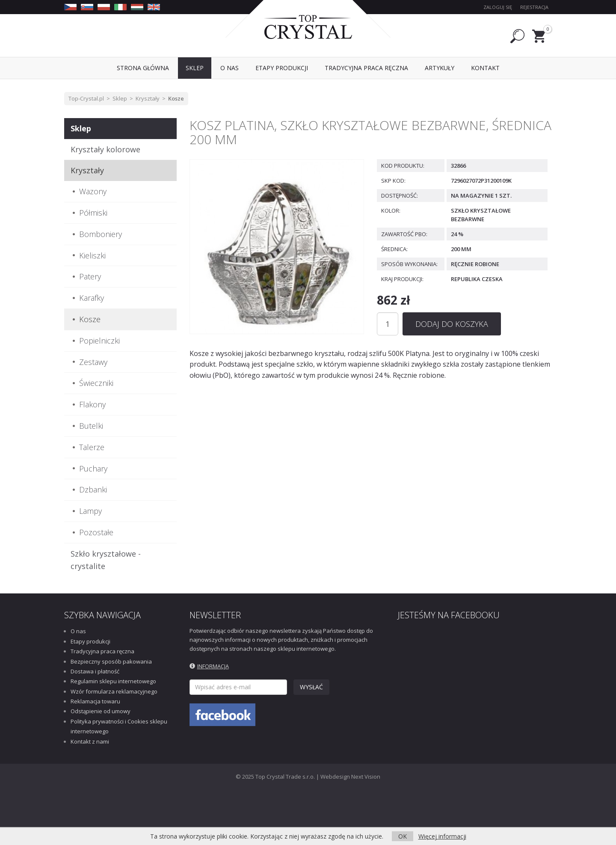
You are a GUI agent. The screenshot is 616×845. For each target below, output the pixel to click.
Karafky (92, 298)
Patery (90, 276)
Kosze (176, 98)
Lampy (90, 511)
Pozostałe (96, 532)
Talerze (92, 447)
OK (403, 836)
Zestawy (93, 362)
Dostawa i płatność (95, 671)
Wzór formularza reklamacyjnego (114, 691)
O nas (78, 631)
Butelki (91, 426)
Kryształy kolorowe (105, 149)
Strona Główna (143, 68)
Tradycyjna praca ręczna (102, 651)
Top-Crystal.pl (86, 98)
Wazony (93, 191)
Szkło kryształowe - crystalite (106, 560)
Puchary (93, 468)
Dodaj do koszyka (452, 324)
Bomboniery (101, 234)
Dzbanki (93, 489)
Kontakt (485, 68)
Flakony (92, 404)
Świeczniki (96, 383)
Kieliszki (92, 255)
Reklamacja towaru (95, 701)
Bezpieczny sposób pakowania (111, 661)
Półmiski (93, 213)
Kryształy (148, 98)
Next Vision (366, 777)
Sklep (120, 98)
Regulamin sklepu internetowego (113, 681)
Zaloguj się (498, 7)
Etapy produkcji (90, 641)
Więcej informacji (442, 836)
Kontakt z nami (90, 741)
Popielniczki (99, 341)
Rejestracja (534, 7)
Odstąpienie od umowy (101, 711)
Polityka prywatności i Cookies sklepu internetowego (119, 726)
